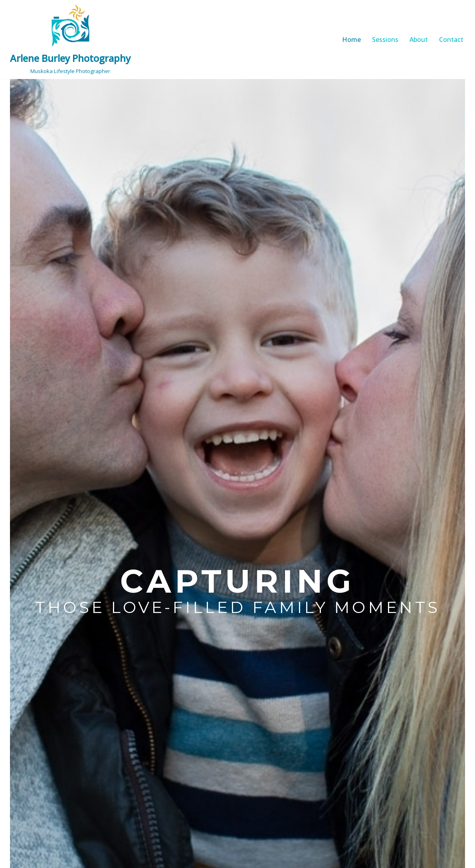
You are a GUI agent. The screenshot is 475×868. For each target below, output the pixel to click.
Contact (451, 40)
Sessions (385, 40)
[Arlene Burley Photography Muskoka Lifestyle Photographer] (70, 40)
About (419, 40)
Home (351, 40)
